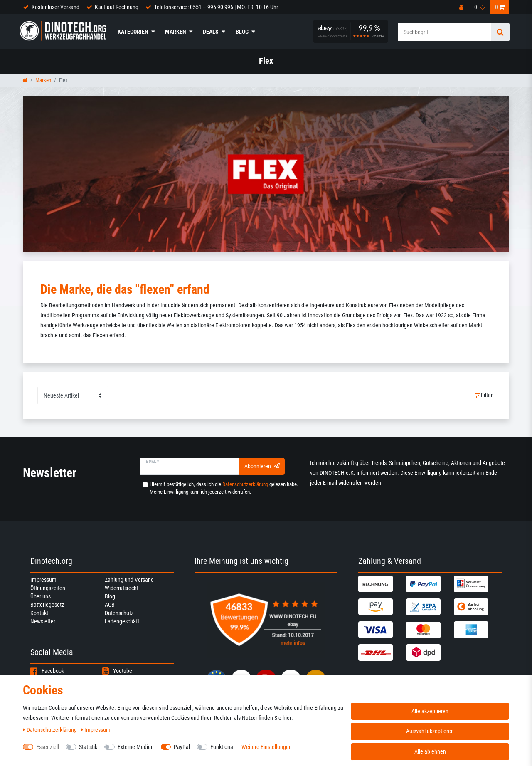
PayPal (182, 747)
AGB (110, 605)
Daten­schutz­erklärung (50, 730)
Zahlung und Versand (129, 580)
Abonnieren (262, 466)
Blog (242, 32)
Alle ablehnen (430, 751)
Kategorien (133, 32)
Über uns (41, 596)
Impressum (43, 580)
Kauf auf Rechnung (117, 7)
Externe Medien (136, 747)
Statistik (88, 747)
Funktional (222, 747)
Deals (211, 32)
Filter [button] (484, 395)
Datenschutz (119, 613)
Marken (176, 32)
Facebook (47, 671)
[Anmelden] (462, 7)
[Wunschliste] (480, 7)
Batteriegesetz (47, 605)
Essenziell (48, 747)
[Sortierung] (73, 395)
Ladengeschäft (122, 621)
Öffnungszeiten (48, 588)
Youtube (117, 671)
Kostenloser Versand (55, 7)
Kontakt (39, 613)
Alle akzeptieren (430, 711)
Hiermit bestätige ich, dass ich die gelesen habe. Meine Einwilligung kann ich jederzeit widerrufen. (224, 488)
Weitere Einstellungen (267, 747)
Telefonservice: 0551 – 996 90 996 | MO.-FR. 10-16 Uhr (216, 7)
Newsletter (43, 621)
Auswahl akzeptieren (430, 731)
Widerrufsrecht (122, 588)
